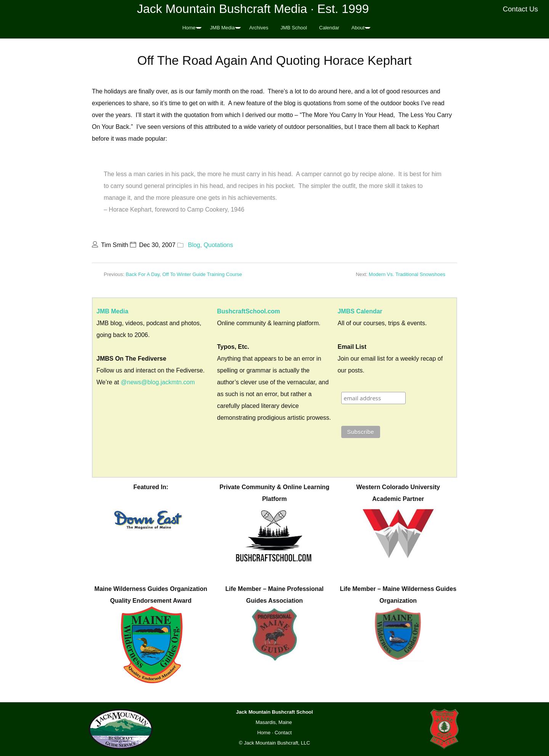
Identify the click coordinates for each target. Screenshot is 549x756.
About (358, 28)
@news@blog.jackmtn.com (158, 382)
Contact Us (521, 9)
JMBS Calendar (360, 311)
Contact (283, 733)
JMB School (294, 28)
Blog (194, 245)
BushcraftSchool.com (248, 311)
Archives (259, 28)
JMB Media (222, 28)
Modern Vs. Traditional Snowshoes (407, 274)
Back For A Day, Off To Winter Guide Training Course (184, 274)
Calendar (329, 28)
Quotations (218, 245)
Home (189, 28)
